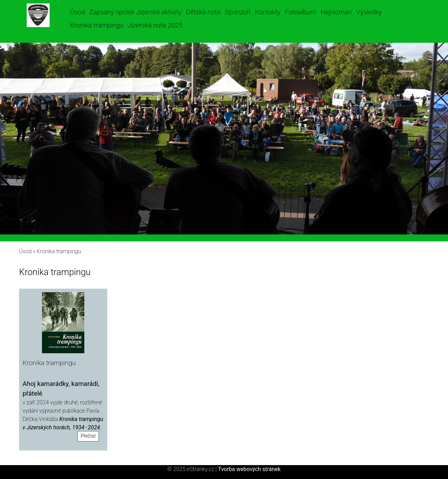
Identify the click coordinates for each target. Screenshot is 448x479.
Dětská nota (203, 12)
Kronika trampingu (97, 25)
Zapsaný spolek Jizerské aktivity (135, 12)
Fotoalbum (301, 12)
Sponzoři (238, 12)
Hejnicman (336, 12)
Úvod (78, 12)
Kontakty (268, 12)
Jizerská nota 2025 (155, 25)
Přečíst (88, 436)
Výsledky (369, 12)
